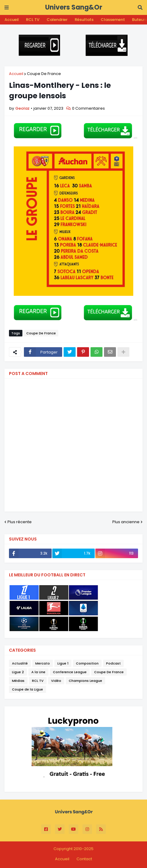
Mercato (43, 663)
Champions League (85, 681)
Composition (87, 663)
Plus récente (20, 522)
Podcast (113, 663)
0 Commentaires (88, 108)
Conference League (70, 672)
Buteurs (140, 20)
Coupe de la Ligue (27, 689)
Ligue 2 (18, 672)
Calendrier (57, 20)
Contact (84, 859)
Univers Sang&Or (74, 7)
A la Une (38, 672)
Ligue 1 (63, 663)
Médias (18, 681)
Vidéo (56, 681)
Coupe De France (44, 74)
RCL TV (33, 20)
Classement (113, 20)
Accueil (12, 20)
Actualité (20, 663)
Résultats (84, 20)
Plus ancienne (126, 522)
